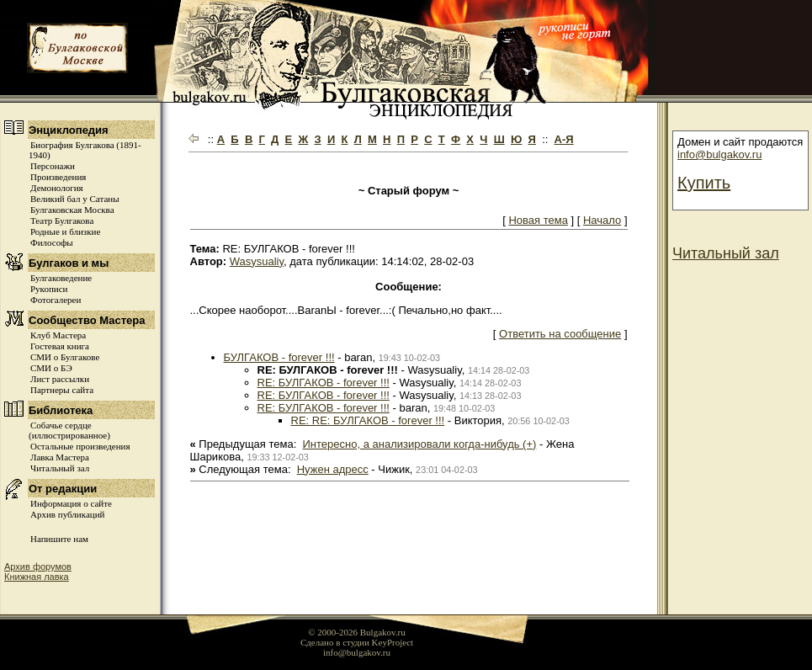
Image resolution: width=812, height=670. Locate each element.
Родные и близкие (65, 231)
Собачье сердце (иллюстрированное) (69, 430)
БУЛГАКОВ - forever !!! (279, 357)
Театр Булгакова (62, 221)
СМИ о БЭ (51, 368)
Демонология (57, 188)
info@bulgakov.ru (719, 154)
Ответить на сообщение (560, 334)
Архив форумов (38, 566)
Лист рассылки (60, 379)
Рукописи (49, 289)
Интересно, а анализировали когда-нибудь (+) (420, 444)
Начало (602, 220)
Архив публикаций (67, 514)
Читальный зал (60, 468)
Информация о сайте (71, 503)
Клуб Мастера (58, 335)
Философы (52, 242)
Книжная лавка (37, 577)
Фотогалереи (56, 300)
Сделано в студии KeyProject (357, 642)
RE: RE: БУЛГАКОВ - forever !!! (368, 420)
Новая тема (538, 220)
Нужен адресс (333, 469)
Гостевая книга (60, 346)
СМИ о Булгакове (65, 357)
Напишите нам (59, 539)
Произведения (58, 177)
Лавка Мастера (60, 457)
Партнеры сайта (62, 390)
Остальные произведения (80, 446)
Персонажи (53, 166)
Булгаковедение (61, 278)
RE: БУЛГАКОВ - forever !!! (324, 383)
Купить (704, 183)
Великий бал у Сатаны (75, 199)
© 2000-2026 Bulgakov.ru (357, 632)
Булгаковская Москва (72, 210)
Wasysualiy (257, 261)
